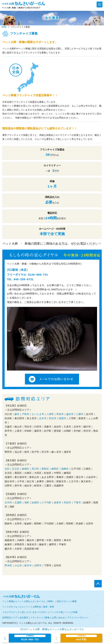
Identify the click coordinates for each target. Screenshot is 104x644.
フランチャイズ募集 (40, 618)
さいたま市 (38, 414)
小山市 (18, 566)
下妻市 (77, 503)
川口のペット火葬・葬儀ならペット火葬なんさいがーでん (52, 629)
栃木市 (28, 566)
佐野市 (38, 566)
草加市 (60, 414)
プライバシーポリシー (78, 618)
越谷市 (70, 414)
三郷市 (80, 414)
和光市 (53, 419)
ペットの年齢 (71, 612)
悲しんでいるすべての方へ (35, 612)
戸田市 (26, 414)
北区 (7, 469)
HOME (4, 27)
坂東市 (58, 503)
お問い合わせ (58, 618)
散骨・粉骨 (49, 607)
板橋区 (26, 469)
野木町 (8, 566)
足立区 (16, 469)
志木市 (43, 419)
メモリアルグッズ (11, 612)
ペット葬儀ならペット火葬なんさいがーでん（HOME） (29, 602)
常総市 (67, 503)
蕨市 (17, 414)
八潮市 (50, 414)
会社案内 (24, 618)
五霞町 (18, 503)
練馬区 (55, 469)
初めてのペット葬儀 (67, 602)
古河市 (8, 503)
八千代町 (46, 503)
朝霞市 (62, 419)
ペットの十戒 (56, 612)
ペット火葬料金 (34, 607)
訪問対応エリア (10, 618)
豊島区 (45, 469)
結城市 (35, 503)
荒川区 (35, 469)
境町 (27, 503)
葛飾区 (65, 469)
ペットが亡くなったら (13, 607)
